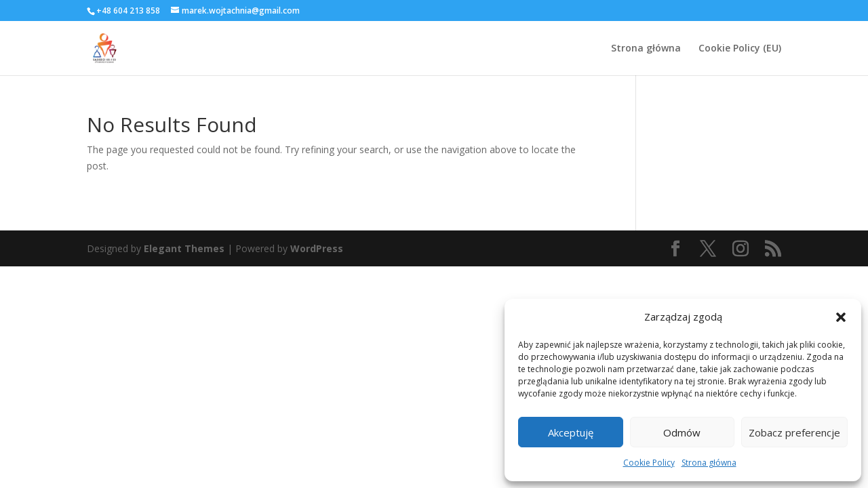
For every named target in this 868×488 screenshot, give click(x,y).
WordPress (317, 248)
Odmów (682, 432)
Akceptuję (571, 432)
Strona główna (709, 463)
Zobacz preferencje (794, 432)
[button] (841, 317)
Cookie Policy (649, 463)
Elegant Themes (184, 248)
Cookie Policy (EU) (740, 49)
